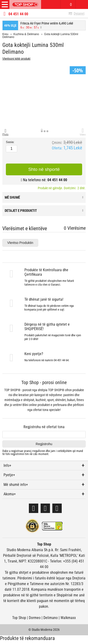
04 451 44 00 (18, 14)
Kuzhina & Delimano (26, 34)
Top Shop (19, 618)
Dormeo (35, 618)
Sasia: (10, 142)
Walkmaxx (68, 618)
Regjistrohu (44, 444)
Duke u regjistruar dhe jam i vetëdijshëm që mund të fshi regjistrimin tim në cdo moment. (43, 453)
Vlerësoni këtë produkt (16, 59)
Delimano (51, 618)
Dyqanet (79, 13)
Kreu (5, 34)
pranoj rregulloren (34, 451)
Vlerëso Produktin (20, 243)
